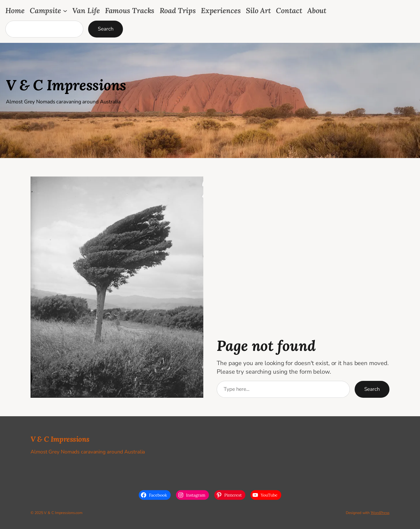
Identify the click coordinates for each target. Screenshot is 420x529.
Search (106, 29)
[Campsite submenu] (65, 10)
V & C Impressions (66, 85)
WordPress (380, 513)
